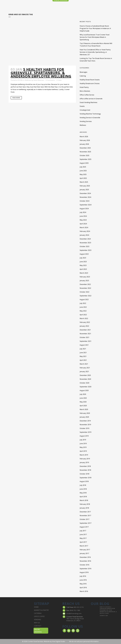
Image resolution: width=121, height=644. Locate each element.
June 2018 (83, 489)
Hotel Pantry (84, 87)
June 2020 (83, 398)
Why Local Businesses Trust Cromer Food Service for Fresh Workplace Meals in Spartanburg (94, 37)
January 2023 (84, 281)
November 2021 (85, 334)
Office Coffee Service (87, 95)
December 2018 (85, 466)
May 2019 (83, 447)
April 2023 (83, 269)
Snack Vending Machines (88, 102)
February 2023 (85, 277)
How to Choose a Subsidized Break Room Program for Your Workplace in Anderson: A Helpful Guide (95, 28)
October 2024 (84, 201)
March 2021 (84, 364)
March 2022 (84, 318)
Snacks (82, 106)
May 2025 (83, 174)
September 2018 (86, 478)
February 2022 (85, 322)
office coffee (39, 616)
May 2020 (83, 402)
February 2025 (85, 186)
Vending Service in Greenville (90, 118)
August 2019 (84, 436)
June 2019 (83, 444)
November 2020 (85, 379)
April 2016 (83, 588)
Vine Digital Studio (59, 641)
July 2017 (83, 531)
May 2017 (83, 538)
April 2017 (83, 542)
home (36, 607)
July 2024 (83, 212)
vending (37, 620)
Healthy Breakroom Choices (90, 83)
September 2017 (86, 523)
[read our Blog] (78, 631)
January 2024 (84, 235)
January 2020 (84, 417)
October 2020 (84, 383)
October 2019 (84, 428)
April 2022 (83, 315)
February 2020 (85, 413)
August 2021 (84, 345)
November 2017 (85, 516)
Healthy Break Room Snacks (90, 80)
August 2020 (84, 390)
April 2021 (83, 360)
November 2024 (85, 197)
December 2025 (85, 148)
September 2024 (86, 205)
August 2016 (84, 572)
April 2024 (83, 224)
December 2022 (85, 284)
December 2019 (85, 421)
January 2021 (84, 372)
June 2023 (83, 262)
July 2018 (83, 485)
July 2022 (83, 303)
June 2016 (83, 580)
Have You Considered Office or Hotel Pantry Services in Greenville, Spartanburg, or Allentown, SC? (95, 52)
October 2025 (84, 155)
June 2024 (83, 216)
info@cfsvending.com (74, 613)
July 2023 (83, 258)
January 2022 (84, 326)
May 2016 (83, 584)
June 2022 (83, 307)
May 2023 (83, 265)
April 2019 (83, 451)
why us (37, 623)
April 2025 (83, 178)
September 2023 (86, 250)
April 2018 (83, 497)
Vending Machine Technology (90, 114)
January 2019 (84, 462)
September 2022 (86, 296)
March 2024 (84, 227)
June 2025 (83, 171)
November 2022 (85, 288)
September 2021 (86, 341)
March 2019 (84, 455)
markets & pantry (41, 610)
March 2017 (84, 546)
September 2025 (86, 159)
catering (38, 613)
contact (38, 626)
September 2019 (86, 432)
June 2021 (83, 353)
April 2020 (83, 406)
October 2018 (84, 474)
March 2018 (84, 500)
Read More (16, 98)
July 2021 (83, 349)
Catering (83, 76)
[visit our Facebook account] (64, 631)
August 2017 (84, 527)
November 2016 (85, 561)
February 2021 (85, 368)
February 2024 (85, 231)
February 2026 (85, 140)
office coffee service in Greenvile (91, 99)
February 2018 (85, 504)
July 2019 (83, 440)
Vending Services (86, 121)
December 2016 (85, 557)
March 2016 (84, 591)
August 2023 (84, 254)
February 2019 (85, 459)
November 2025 (85, 152)
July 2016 (83, 576)
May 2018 (83, 493)
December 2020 (85, 375)
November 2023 (85, 243)
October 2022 (84, 292)
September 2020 (86, 387)
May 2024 (83, 220)
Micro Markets (85, 91)
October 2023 (84, 246)
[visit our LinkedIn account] (69, 631)
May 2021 (83, 356)
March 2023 (84, 273)
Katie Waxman (39, 80)
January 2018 (84, 508)
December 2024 (85, 193)
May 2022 (83, 311)
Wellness (28, 80)
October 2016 (84, 565)
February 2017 (85, 550)
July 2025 (83, 167)
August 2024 (84, 209)
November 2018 (85, 470)
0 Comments (50, 80)
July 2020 (83, 394)
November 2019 (85, 425)
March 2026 (84, 137)
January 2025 (84, 190)
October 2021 (84, 337)
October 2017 (84, 519)
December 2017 (85, 512)
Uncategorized (85, 110)
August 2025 (84, 163)
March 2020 (84, 409)
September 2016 (86, 569)
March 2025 (84, 182)
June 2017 (83, 534)
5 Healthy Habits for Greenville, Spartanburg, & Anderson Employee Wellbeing (41, 73)
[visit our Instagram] (73, 631)
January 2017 (84, 553)
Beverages (83, 72)
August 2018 (84, 481)
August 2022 (84, 299)
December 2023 (85, 239)
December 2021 (85, 330)
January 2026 (84, 144)
